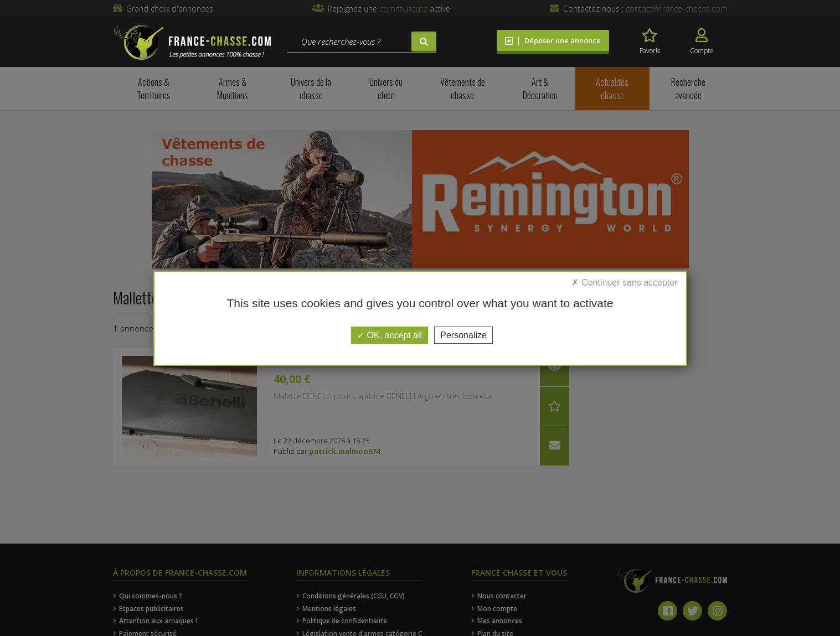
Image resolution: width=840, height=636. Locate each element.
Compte (702, 42)
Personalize (463, 335)
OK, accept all (390, 335)
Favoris (650, 42)
